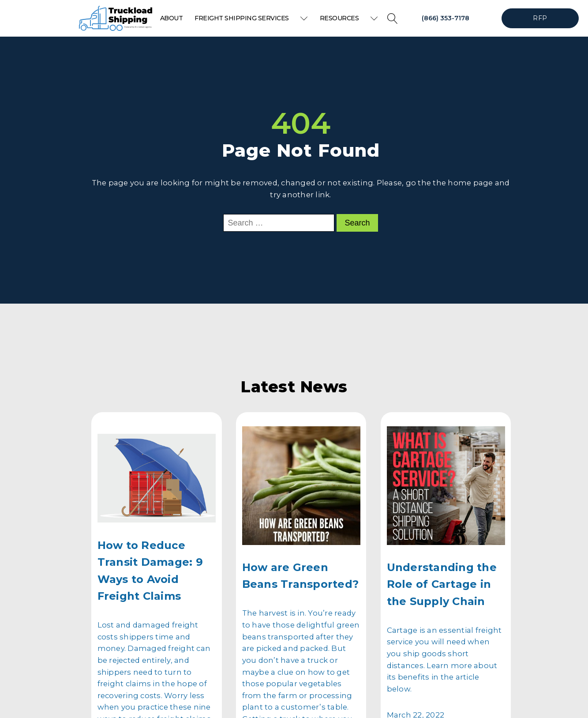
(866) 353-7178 (446, 18)
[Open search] (393, 19)
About (172, 18)
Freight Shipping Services (251, 18)
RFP (540, 18)
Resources (349, 18)
